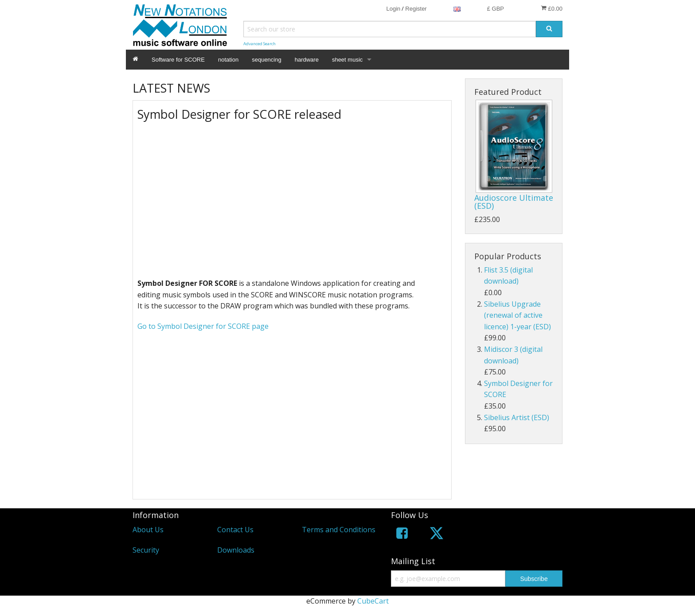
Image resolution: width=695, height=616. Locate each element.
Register (416, 9)
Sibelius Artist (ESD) (517, 417)
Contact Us (235, 530)
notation (228, 60)
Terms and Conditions (339, 530)
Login (393, 9)
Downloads (236, 550)
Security (146, 550)
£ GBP (496, 9)
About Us (148, 530)
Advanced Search (260, 44)
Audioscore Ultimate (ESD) (514, 202)
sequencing (267, 60)
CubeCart (373, 601)
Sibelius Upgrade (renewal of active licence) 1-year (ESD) (517, 315)
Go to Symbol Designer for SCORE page (203, 326)
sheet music (347, 60)
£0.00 (552, 8)
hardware (307, 60)
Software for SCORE (178, 60)
